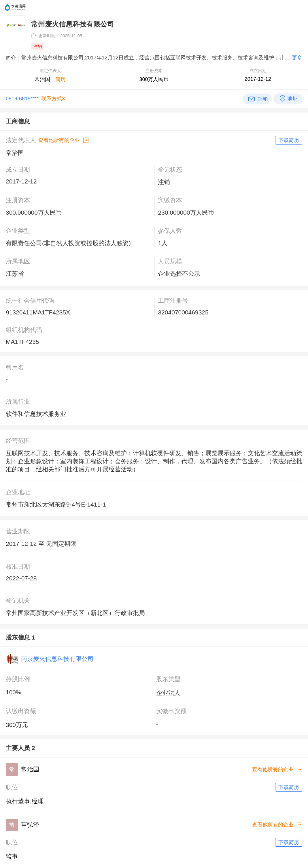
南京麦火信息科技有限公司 (57, 659)
